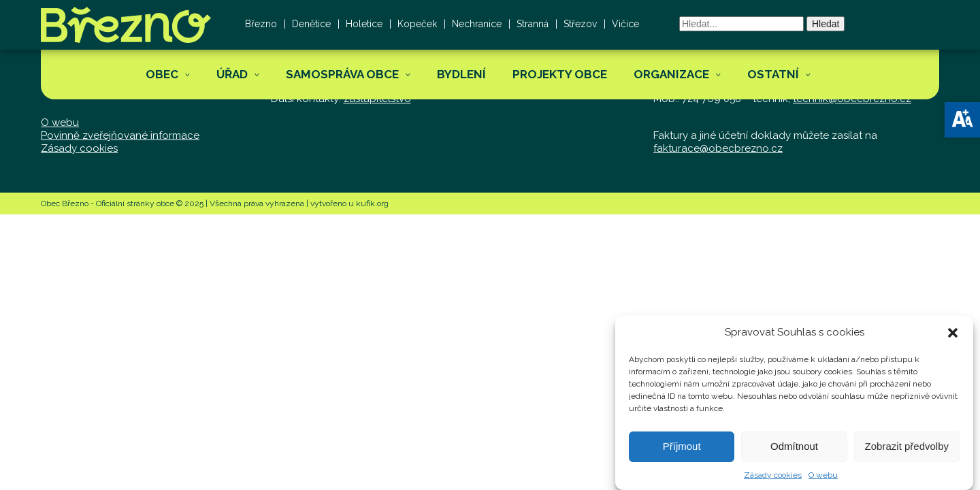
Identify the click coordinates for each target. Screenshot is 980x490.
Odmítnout (794, 452)
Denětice (311, 24)
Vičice (625, 24)
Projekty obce (560, 74)
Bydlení (461, 74)
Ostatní (773, 74)
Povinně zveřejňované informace (120, 135)
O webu (823, 481)
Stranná (533, 24)
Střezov (580, 24)
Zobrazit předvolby (907, 452)
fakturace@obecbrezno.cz (718, 148)
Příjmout (682, 452)
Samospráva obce (342, 74)
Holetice (364, 24)
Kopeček (417, 24)
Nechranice (477, 24)
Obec (162, 74)
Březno (261, 24)
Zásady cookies (773, 481)
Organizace (671, 74)
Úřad (232, 74)
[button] (962, 120)
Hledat (826, 24)
